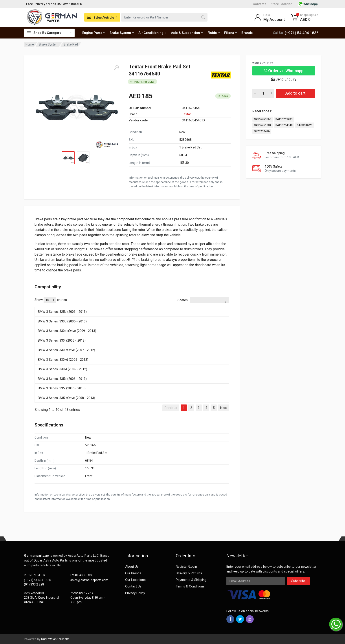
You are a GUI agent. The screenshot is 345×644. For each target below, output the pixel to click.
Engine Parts (94, 33)
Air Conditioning (152, 33)
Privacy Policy (135, 593)
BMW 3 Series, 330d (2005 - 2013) (62, 321)
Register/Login (186, 567)
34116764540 (284, 125)
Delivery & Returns (189, 573)
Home (30, 44)
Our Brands (133, 573)
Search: (203, 300)
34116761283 (284, 119)
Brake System (122, 33)
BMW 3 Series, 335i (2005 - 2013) (62, 388)
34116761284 (263, 125)
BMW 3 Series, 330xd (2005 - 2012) (63, 360)
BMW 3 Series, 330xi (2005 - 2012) (62, 369)
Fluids (214, 33)
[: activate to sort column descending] (132, 306)
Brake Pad (71, 44)
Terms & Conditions (190, 586)
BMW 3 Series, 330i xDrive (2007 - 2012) (66, 350)
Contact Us (133, 586)
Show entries (51, 300)
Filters (230, 33)
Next (224, 408)
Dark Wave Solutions (55, 639)
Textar (186, 114)
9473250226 (305, 125)
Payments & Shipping (191, 580)
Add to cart (295, 93)
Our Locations (135, 580)
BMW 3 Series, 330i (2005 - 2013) (62, 340)
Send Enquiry (284, 79)
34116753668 (263, 119)
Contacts (260, 4)
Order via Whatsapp (284, 71)
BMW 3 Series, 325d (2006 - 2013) (62, 312)
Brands (247, 33)
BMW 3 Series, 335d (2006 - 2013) (62, 379)
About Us (132, 567)
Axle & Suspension (187, 33)
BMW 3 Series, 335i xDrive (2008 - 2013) (66, 398)
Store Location (282, 4)
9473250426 (262, 131)
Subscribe (298, 581)
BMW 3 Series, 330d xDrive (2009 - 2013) (67, 331)
